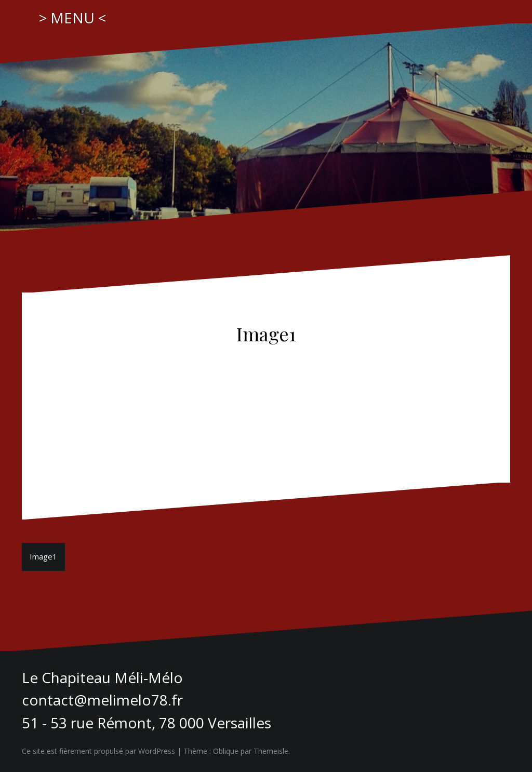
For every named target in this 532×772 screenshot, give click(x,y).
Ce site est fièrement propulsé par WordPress (98, 751)
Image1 (43, 556)
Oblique (226, 751)
